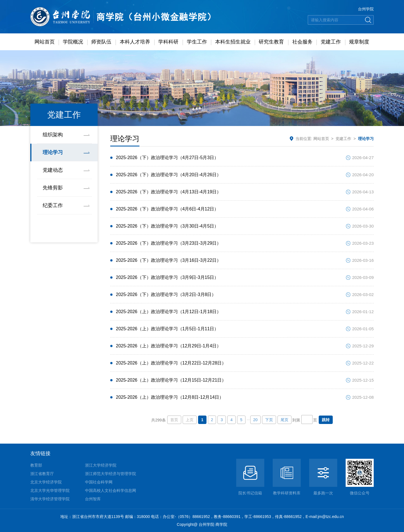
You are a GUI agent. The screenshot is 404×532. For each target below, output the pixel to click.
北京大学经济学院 (46, 482)
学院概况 (73, 42)
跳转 (326, 420)
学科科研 (168, 42)
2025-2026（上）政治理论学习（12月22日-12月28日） (171, 363)
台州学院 (366, 9)
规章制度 (359, 42)
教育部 (36, 465)
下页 (269, 420)
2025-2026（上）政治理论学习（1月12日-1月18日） (168, 312)
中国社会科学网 (99, 482)
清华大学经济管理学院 (50, 499)
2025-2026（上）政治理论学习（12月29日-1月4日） (168, 346)
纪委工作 (53, 205)
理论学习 (53, 152)
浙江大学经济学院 (101, 465)
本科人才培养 (135, 42)
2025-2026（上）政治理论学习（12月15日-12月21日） (171, 380)
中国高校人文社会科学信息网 (111, 490)
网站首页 (45, 42)
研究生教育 (271, 42)
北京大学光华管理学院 (50, 490)
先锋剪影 (53, 188)
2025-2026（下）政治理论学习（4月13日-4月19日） (168, 192)
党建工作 (331, 42)
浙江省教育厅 (42, 474)
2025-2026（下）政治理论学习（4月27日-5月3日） (167, 158)
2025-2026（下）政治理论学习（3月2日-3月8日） (166, 294)
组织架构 (53, 135)
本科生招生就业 (233, 42)
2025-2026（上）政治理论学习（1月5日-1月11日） (167, 329)
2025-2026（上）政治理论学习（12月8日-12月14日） (170, 397)
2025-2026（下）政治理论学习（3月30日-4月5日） (167, 226)
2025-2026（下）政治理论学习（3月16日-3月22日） (168, 260)
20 (256, 420)
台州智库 (93, 499)
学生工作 (197, 42)
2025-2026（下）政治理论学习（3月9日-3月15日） (167, 277)
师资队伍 (101, 42)
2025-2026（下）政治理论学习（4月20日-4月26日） (168, 175)
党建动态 (53, 170)
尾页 (284, 420)
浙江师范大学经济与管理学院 (111, 474)
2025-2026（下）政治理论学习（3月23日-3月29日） (168, 243)
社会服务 (302, 42)
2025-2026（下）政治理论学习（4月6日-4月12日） (167, 209)
